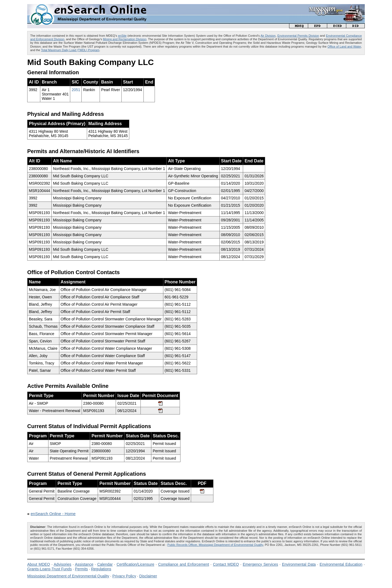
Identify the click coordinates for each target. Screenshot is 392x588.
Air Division (268, 36)
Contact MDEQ (226, 564)
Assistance (84, 564)
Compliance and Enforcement (184, 564)
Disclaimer (148, 576)
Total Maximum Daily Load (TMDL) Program (70, 50)
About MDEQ (39, 564)
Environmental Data (299, 564)
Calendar (105, 564)
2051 (76, 90)
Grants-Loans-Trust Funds (50, 569)
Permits (81, 569)
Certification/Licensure (135, 564)
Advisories (62, 564)
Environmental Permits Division (298, 36)
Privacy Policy (124, 576)
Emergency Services (261, 564)
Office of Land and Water (344, 47)
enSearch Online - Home (53, 514)
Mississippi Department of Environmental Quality (68, 576)
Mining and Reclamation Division (125, 39)
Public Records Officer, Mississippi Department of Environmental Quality (215, 545)
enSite (122, 36)
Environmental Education (341, 564)
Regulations (101, 569)
